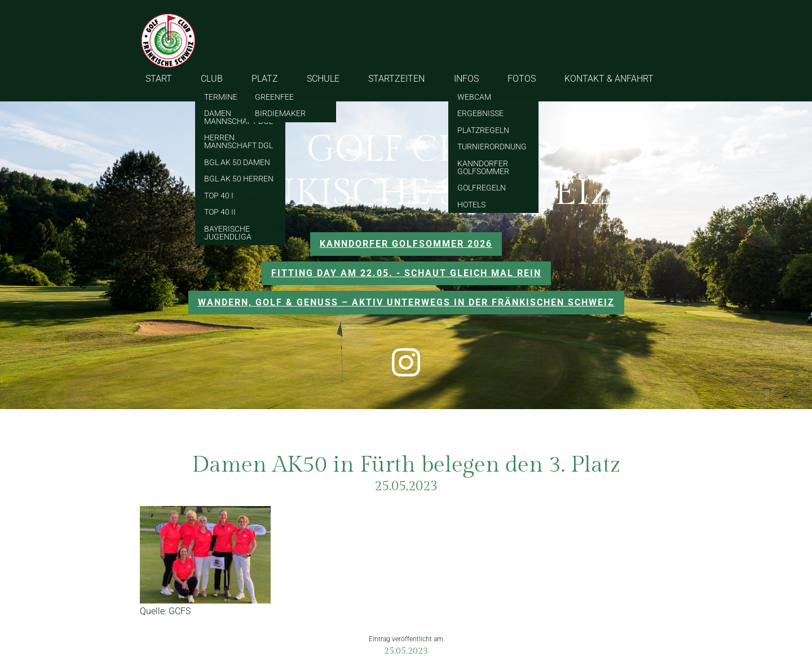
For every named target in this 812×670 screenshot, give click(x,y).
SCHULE (323, 79)
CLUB (212, 79)
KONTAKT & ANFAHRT (609, 79)
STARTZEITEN (396, 79)
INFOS (466, 79)
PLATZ (265, 79)
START (159, 79)
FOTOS (522, 79)
